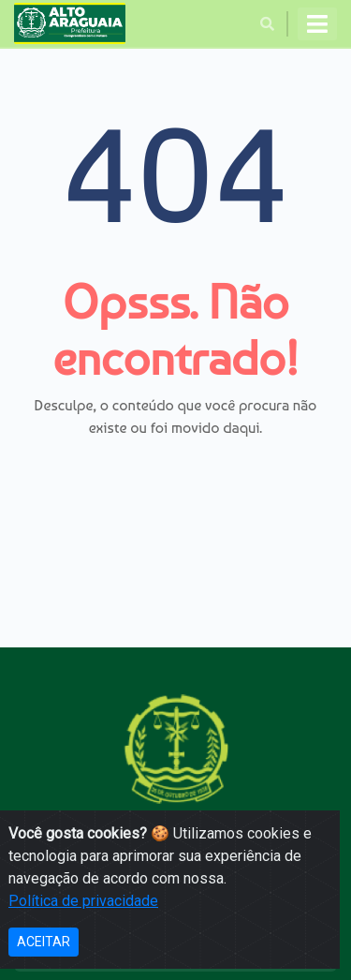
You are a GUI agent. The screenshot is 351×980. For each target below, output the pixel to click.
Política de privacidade (83, 901)
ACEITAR (44, 942)
